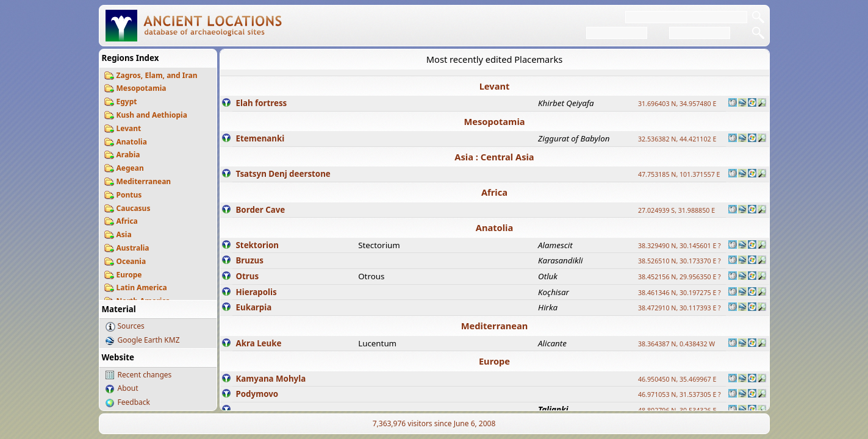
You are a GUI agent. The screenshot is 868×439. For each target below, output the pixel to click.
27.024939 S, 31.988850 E (676, 210)
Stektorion (257, 245)
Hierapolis (256, 292)
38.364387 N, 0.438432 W (676, 344)
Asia (124, 234)
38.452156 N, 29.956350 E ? (680, 277)
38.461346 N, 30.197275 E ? (680, 293)
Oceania (131, 261)
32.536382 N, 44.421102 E (677, 139)
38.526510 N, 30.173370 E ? (680, 261)
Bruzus (250, 260)
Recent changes (145, 375)
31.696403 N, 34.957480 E (677, 104)
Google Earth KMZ (149, 340)
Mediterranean (144, 181)
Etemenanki (260, 138)
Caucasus (134, 208)
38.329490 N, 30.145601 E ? (680, 246)
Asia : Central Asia (494, 157)
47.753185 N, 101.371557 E (679, 174)
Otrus (248, 276)
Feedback (134, 402)
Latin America (142, 287)
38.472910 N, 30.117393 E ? (680, 308)
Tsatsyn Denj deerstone (283, 174)
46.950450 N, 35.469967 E (677, 379)
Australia (133, 248)
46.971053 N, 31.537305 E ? (680, 394)
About (128, 388)
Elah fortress (262, 103)
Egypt (127, 102)
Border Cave (261, 210)
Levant (129, 128)
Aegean (130, 168)
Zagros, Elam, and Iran (157, 75)
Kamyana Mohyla (271, 379)
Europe (129, 275)
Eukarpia (254, 307)
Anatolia (132, 142)
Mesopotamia (142, 88)
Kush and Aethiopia (152, 115)
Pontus (129, 195)
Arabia (128, 155)
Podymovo (257, 394)
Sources (131, 326)
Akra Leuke (259, 343)
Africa (127, 221)
